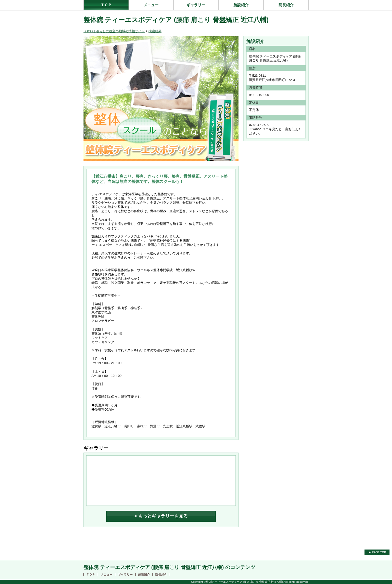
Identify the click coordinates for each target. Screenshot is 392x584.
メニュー (151, 5)
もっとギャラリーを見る (163, 516)
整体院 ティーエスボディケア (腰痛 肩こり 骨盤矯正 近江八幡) (176, 20)
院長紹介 (286, 5)
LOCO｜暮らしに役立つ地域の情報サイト (114, 31)
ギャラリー (196, 5)
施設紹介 (241, 5)
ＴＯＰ (106, 5)
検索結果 (155, 31)
